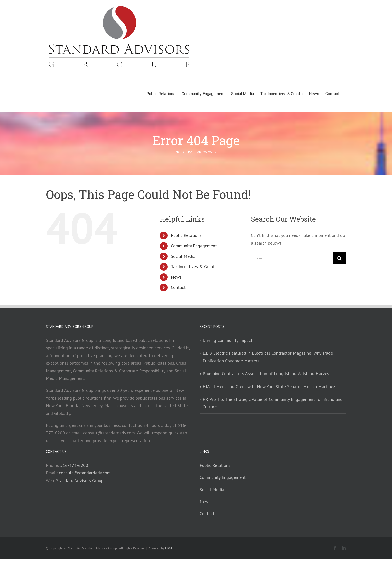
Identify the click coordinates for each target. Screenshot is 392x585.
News (176, 277)
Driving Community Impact (228, 340)
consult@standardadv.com (85, 473)
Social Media (183, 256)
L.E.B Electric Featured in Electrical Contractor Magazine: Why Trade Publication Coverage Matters (268, 357)
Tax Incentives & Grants (194, 267)
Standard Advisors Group (80, 481)
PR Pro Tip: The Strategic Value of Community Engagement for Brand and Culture (273, 403)
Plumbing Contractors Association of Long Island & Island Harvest (267, 374)
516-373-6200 (74, 465)
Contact (178, 287)
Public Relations (186, 235)
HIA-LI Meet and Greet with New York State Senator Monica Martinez (269, 387)
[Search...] (292, 258)
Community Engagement (194, 246)
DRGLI (169, 548)
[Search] (340, 258)
